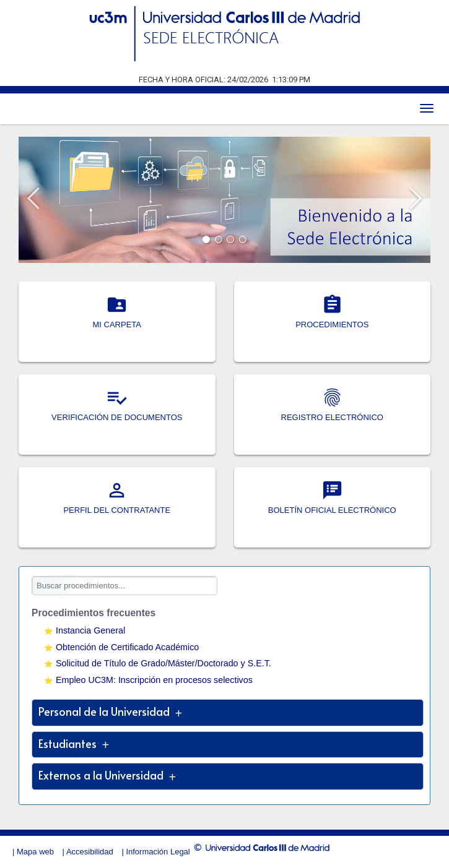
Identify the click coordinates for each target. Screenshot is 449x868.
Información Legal (158, 852)
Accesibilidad (90, 852)
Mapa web (35, 852)
